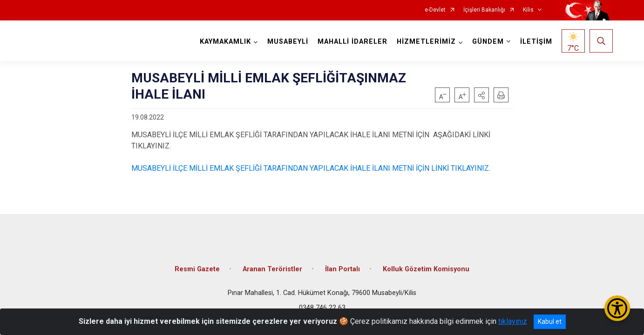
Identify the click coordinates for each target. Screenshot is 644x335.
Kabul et (550, 322)
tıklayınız (513, 321)
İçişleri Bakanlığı (484, 10)
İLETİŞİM (535, 42)
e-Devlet (435, 10)
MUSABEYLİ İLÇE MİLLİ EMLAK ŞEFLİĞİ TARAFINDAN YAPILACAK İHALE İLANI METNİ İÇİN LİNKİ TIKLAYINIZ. (311, 168)
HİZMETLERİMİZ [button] (425, 42)
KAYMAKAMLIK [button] (224, 42)
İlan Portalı (342, 266)
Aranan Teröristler (272, 266)
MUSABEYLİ (287, 42)
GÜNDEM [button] (487, 42)
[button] (481, 95)
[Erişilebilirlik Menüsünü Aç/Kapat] (617, 308)
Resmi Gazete (197, 266)
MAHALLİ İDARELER (352, 42)
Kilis (528, 10)
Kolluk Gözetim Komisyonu (426, 266)
